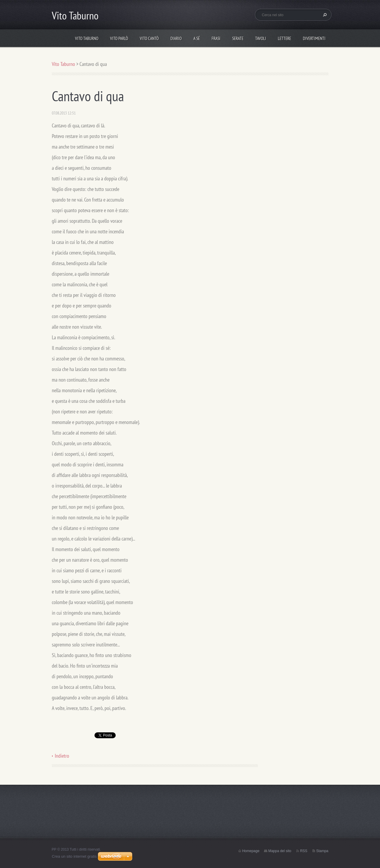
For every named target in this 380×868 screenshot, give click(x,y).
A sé (197, 38)
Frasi (216, 38)
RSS (304, 851)
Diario (176, 38)
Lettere (284, 38)
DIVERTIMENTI (314, 38)
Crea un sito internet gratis (74, 856)
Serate (238, 38)
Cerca (324, 15)
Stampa (322, 851)
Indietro (62, 756)
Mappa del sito (280, 851)
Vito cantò (149, 38)
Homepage (251, 851)
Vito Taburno (87, 38)
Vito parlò (119, 38)
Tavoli (261, 38)
